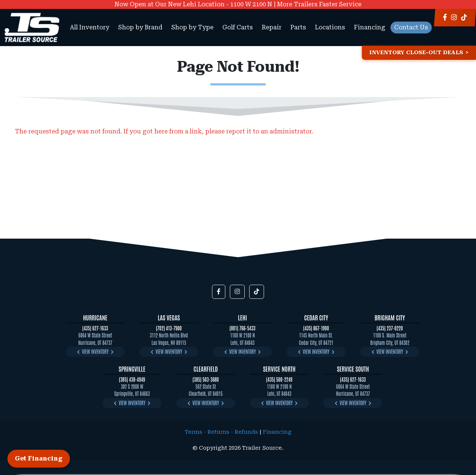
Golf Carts (238, 27)
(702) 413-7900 (169, 328)
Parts (298, 27)
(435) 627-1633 (95, 328)
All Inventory (90, 27)
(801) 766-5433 (242, 328)
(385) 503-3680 (206, 379)
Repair (272, 27)
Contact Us (411, 27)
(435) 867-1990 (316, 328)
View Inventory (95, 351)
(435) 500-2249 (279, 379)
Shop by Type (192, 27)
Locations (330, 27)
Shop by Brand (140, 27)
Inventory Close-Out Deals (416, 53)
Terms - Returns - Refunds (221, 432)
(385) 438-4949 (132, 379)
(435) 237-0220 (390, 328)
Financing (370, 27)
